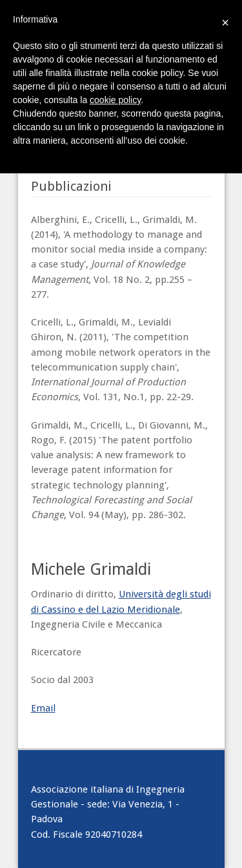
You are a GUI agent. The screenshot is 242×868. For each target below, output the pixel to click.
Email (43, 708)
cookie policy (115, 100)
